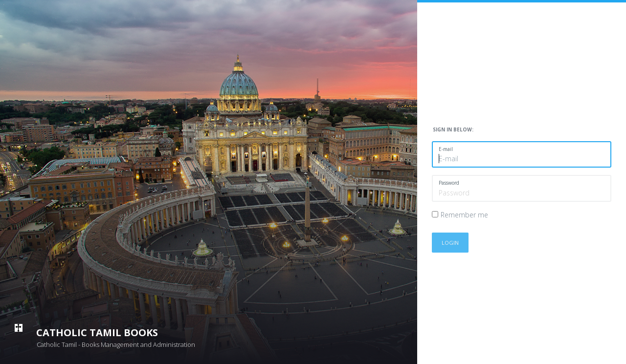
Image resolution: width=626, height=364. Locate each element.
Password (449, 183)
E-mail (446, 149)
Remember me (464, 215)
